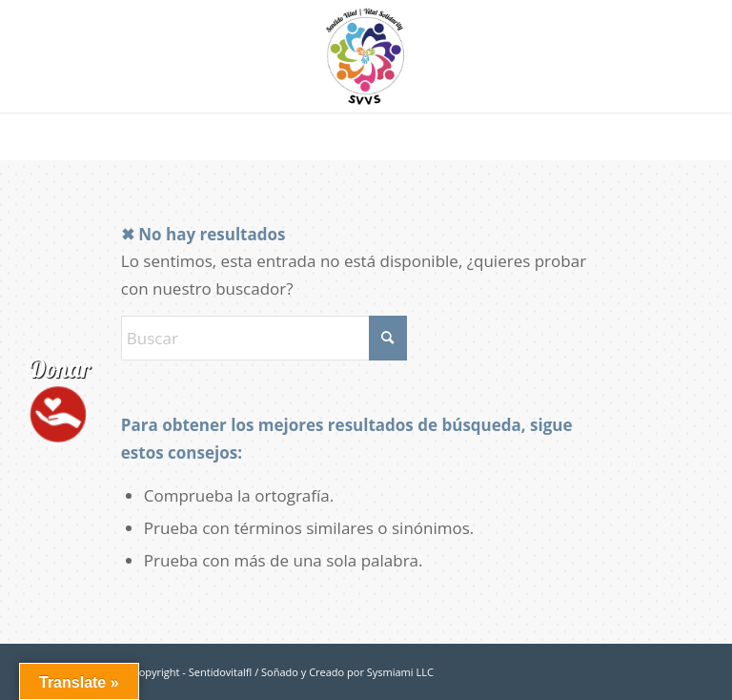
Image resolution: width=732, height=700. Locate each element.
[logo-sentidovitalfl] (366, 56)
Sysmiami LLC (400, 672)
